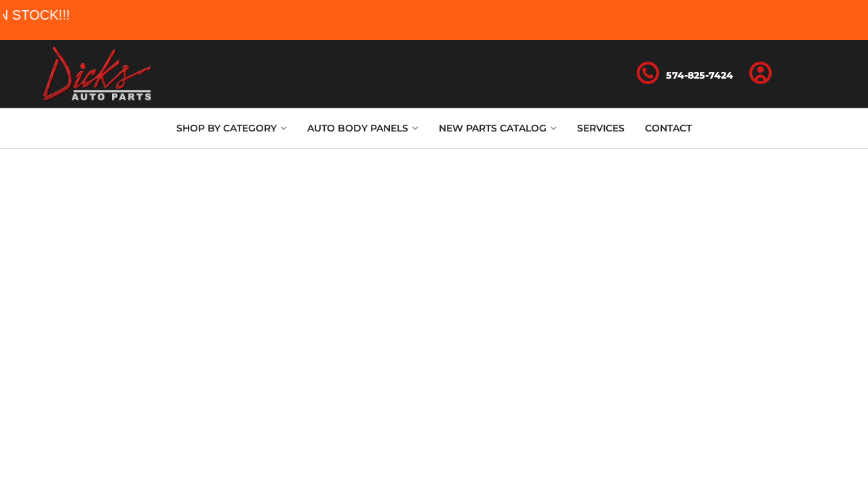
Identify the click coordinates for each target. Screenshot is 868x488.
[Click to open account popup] (761, 74)
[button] (232, 128)
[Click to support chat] (685, 74)
